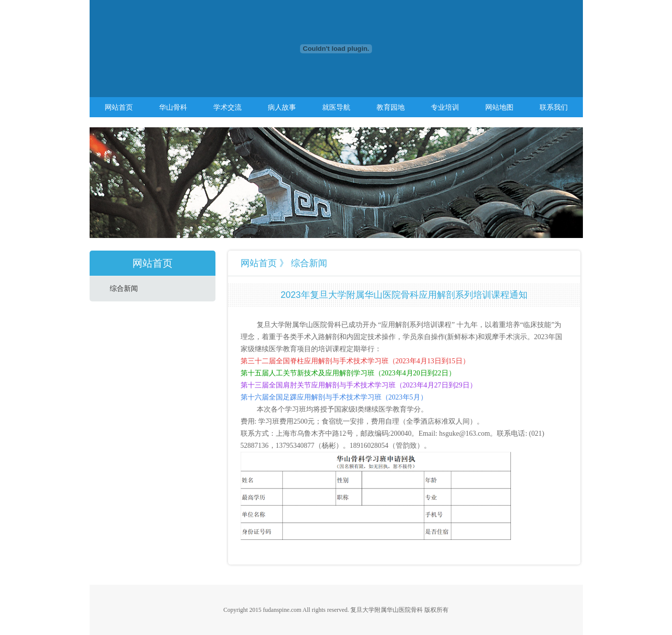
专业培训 (445, 107)
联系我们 (554, 107)
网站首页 (119, 107)
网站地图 (499, 107)
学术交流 (228, 107)
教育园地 (391, 107)
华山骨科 (173, 107)
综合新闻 (124, 289)
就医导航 (336, 107)
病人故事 (282, 107)
